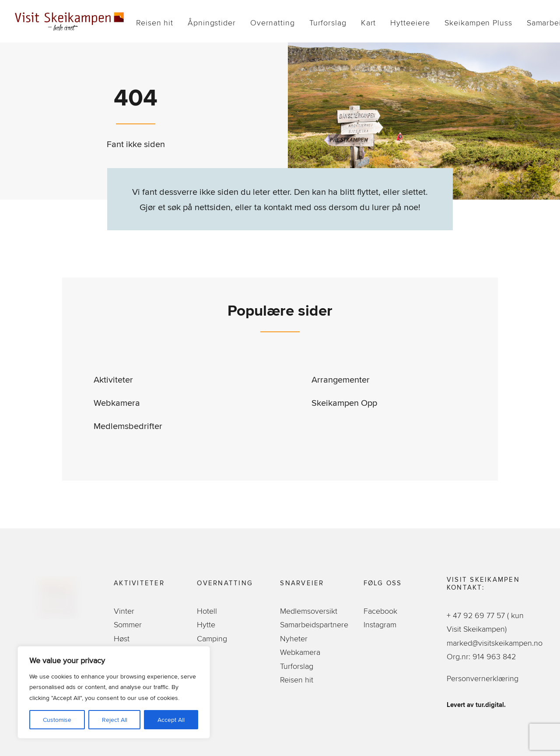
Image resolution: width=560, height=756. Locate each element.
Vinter (124, 611)
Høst (122, 638)
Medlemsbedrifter (128, 426)
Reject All (115, 720)
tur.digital (490, 705)
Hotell (207, 611)
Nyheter (294, 638)
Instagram (380, 624)
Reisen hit (155, 23)
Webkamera (117, 403)
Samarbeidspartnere (314, 624)
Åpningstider (212, 23)
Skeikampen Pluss (478, 23)
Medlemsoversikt (309, 611)
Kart (369, 23)
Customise (57, 720)
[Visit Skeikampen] (70, 21)
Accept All (171, 720)
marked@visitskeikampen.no (496, 643)
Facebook (380, 611)
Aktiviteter (113, 379)
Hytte (206, 624)
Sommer (128, 624)
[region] (114, 693)
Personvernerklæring (483, 678)
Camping (212, 638)
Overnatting (273, 23)
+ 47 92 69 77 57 (477, 615)
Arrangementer (341, 379)
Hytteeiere (410, 23)
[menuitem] (155, 23)
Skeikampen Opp (344, 403)
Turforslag (328, 23)
